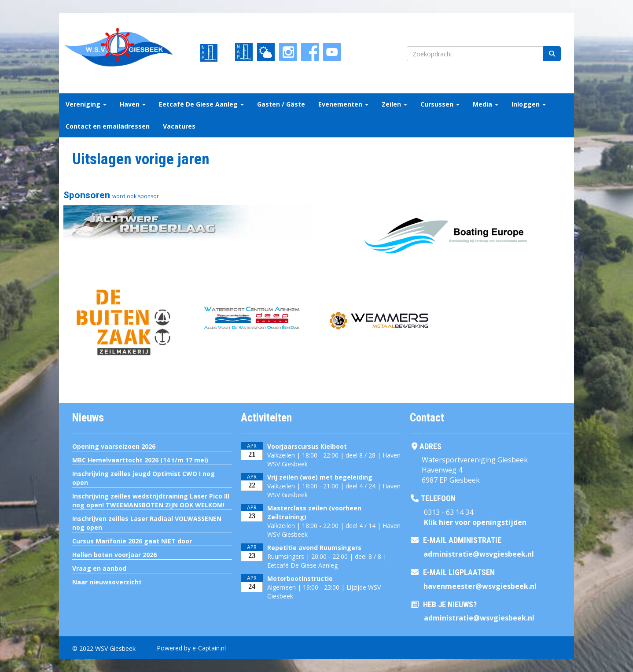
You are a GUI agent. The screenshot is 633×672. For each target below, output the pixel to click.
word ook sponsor (136, 196)
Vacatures (179, 126)
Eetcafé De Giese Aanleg (201, 104)
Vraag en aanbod (99, 568)
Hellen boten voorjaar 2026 (114, 555)
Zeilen (394, 104)
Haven (133, 104)
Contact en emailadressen (108, 126)
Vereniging (86, 104)
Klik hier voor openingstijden (475, 522)
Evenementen (343, 104)
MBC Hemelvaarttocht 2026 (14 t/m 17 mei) (140, 460)
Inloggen (529, 104)
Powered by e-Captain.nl (191, 648)
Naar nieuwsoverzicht (107, 582)
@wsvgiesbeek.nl (479, 554)
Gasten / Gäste (281, 104)
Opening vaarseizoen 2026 (114, 446)
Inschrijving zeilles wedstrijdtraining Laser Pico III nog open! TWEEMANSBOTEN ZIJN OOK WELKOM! (151, 500)
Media (486, 104)
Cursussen (440, 104)
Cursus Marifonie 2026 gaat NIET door (132, 541)
